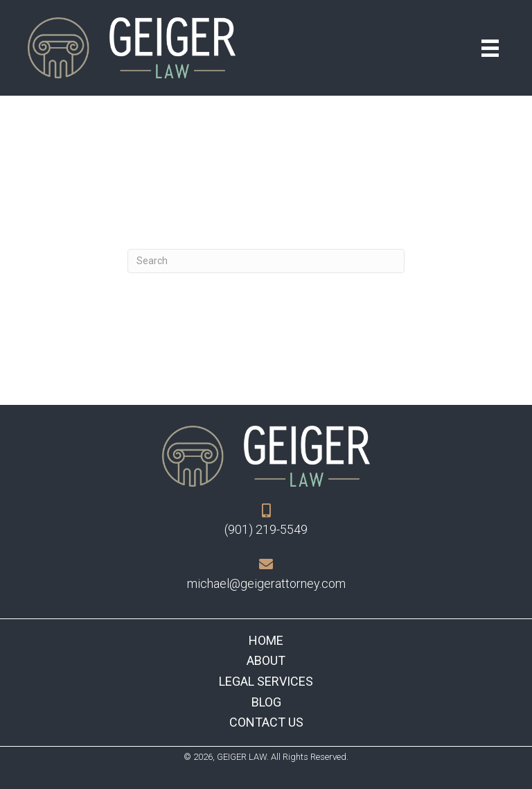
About (266, 660)
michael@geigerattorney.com (266, 583)
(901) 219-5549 (266, 529)
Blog (266, 702)
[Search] (266, 261)
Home (266, 640)
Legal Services (266, 681)
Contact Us (266, 722)
